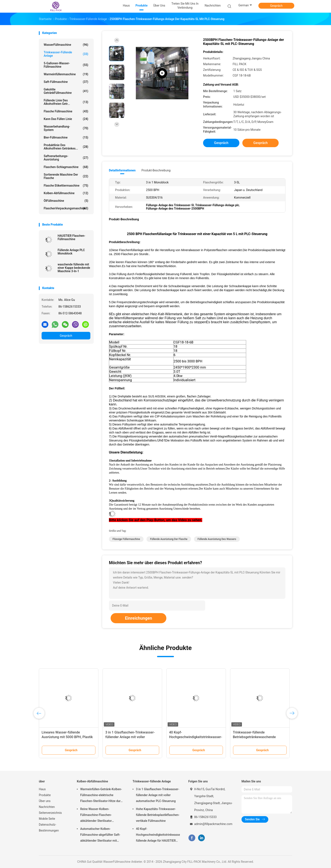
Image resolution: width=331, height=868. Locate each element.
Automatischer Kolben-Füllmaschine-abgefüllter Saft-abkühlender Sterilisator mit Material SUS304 (100, 835)
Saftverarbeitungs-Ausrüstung (66, 158)
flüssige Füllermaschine (126, 539)
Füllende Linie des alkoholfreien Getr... (66, 102)
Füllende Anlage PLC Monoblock (71, 252)
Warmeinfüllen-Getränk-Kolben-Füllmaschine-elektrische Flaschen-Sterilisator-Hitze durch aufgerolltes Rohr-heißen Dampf (102, 796)
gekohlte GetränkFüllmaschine (66, 91)
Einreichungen (138, 618)
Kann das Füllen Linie (66, 119)
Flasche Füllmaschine (66, 111)
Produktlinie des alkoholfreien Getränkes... (66, 147)
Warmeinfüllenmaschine (66, 74)
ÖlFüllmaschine (66, 201)
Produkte (45, 795)
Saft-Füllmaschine (66, 82)
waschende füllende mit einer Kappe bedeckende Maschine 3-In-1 (74, 268)
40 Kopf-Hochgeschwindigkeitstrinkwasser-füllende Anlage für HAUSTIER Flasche (158, 835)
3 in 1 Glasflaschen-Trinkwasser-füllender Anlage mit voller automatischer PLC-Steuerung (130, 737)
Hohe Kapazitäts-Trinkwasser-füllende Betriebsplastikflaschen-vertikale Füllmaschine (158, 815)
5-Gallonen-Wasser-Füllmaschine (66, 65)
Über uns (45, 801)
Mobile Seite (47, 819)
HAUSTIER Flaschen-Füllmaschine (71, 237)
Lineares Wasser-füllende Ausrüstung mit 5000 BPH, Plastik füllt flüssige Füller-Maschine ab (67, 737)
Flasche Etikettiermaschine (66, 186)
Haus (42, 789)
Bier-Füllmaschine (66, 137)
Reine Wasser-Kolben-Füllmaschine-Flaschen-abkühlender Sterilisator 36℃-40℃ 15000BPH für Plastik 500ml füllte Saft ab (102, 816)
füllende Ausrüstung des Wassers (217, 539)
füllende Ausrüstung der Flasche (169, 539)
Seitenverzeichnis (50, 813)
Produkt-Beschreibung (156, 170)
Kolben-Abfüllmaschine (66, 193)
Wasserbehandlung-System (66, 128)
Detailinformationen (122, 170)
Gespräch (276, 6)
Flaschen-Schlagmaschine (66, 167)
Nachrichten (47, 807)
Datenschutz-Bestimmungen (49, 828)
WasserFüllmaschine (66, 45)
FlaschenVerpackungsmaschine (66, 208)
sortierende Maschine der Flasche (66, 176)
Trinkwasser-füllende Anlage (66, 54)
